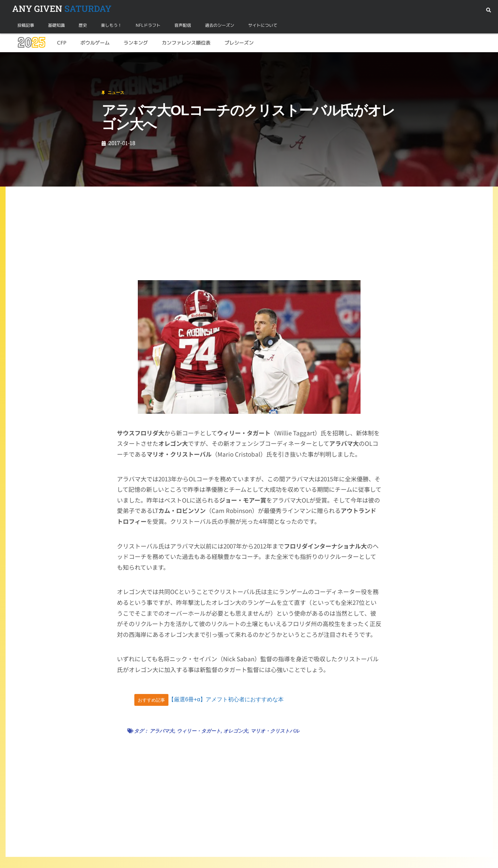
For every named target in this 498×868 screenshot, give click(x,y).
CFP (62, 43)
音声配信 (183, 25)
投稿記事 (26, 25)
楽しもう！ (111, 25)
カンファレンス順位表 (186, 43)
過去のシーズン (220, 25)
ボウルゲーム (95, 43)
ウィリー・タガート (199, 731)
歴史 (83, 25)
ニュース (40, 60)
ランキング (136, 43)
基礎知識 (56, 25)
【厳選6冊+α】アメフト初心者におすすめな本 (226, 700)
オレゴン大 (236, 731)
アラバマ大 (162, 731)
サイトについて (263, 25)
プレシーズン (239, 43)
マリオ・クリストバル (275, 731)
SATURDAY (62, 9)
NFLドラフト (148, 25)
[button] (488, 10)
